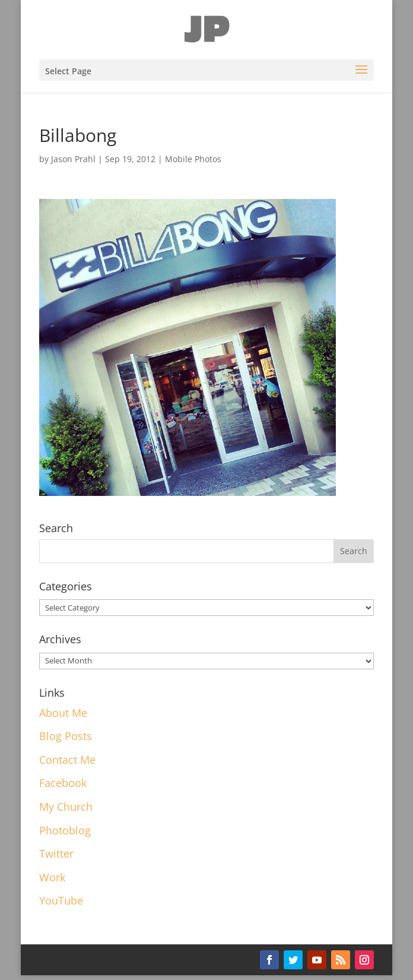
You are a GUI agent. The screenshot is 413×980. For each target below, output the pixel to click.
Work (52, 877)
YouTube (61, 900)
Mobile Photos (193, 159)
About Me (63, 713)
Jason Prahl (73, 159)
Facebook (63, 783)
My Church (66, 807)
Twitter (56, 853)
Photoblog (65, 830)
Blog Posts (66, 736)
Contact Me (67, 760)
